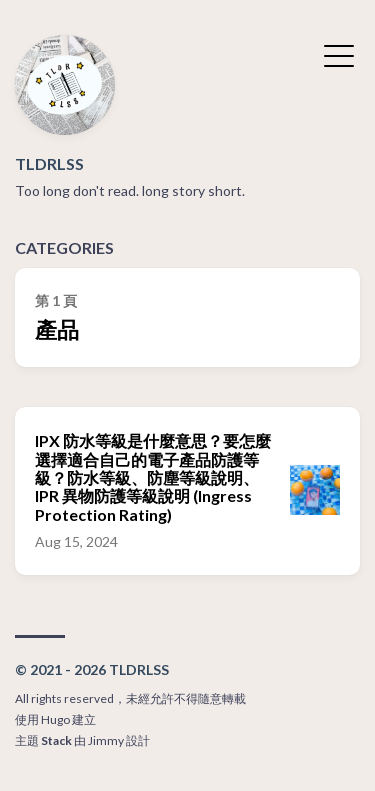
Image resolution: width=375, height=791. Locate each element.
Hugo (55, 719)
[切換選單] (339, 54)
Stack (56, 740)
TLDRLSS (49, 163)
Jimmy (106, 740)
